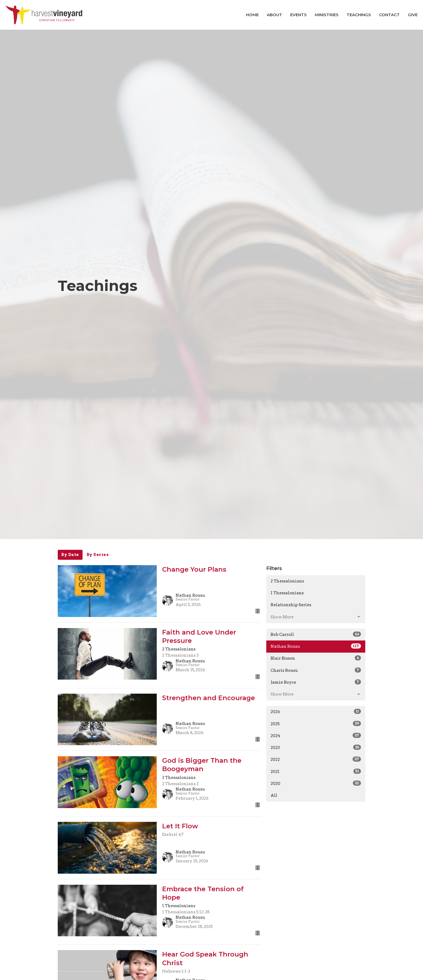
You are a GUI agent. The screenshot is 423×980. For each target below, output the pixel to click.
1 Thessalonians (287, 593)
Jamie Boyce (316, 682)
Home (252, 15)
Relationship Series (291, 605)
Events (299, 15)
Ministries (327, 15)
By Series (98, 555)
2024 (316, 735)
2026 (316, 711)
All (274, 795)
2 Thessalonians (287, 581)
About (274, 15)
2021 (316, 771)
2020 (316, 783)
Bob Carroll (316, 634)
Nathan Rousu (316, 646)
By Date (70, 555)
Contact (389, 15)
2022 (316, 759)
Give (413, 15)
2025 (316, 724)
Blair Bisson (316, 658)
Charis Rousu (316, 670)
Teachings (359, 15)
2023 (316, 747)
